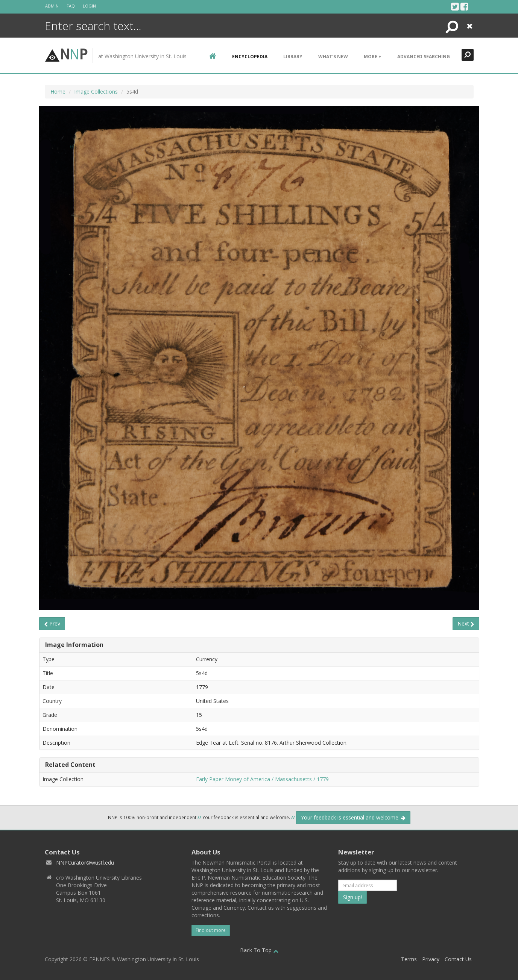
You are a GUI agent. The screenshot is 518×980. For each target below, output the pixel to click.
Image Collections (96, 92)
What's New (333, 57)
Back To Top (259, 950)
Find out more (211, 930)
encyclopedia (250, 57)
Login (89, 6)
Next (466, 623)
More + (373, 57)
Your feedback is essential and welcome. (353, 817)
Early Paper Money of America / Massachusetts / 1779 (262, 779)
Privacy (431, 959)
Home (58, 92)
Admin (52, 6)
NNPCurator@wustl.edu (85, 863)
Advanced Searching (424, 57)
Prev (52, 623)
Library (293, 57)
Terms (409, 959)
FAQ (71, 6)
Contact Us (458, 959)
